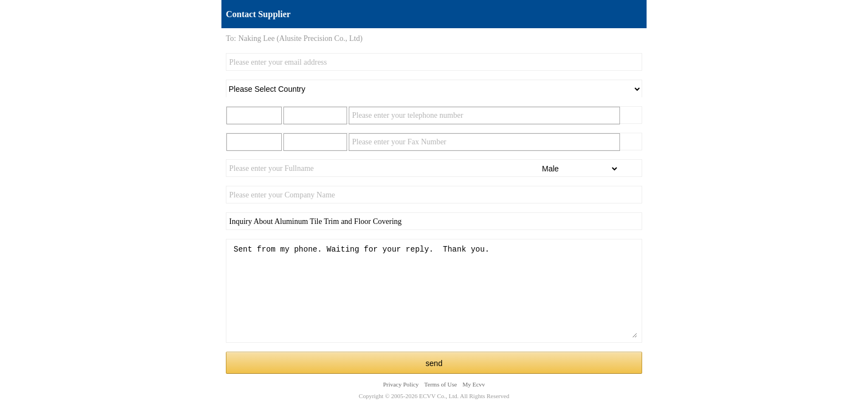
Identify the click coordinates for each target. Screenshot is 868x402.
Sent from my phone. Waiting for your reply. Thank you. (434, 291)
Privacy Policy (401, 384)
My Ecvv (474, 384)
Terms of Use (440, 384)
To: (231, 38)
